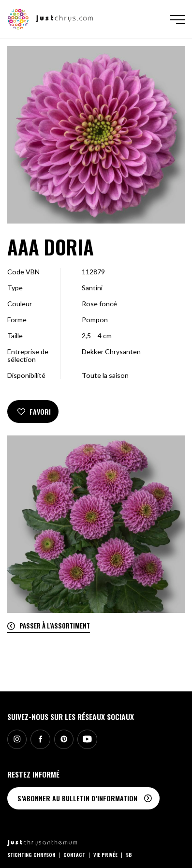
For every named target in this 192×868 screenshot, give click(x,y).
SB (129, 854)
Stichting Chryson (31, 854)
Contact (74, 854)
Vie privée (105, 854)
